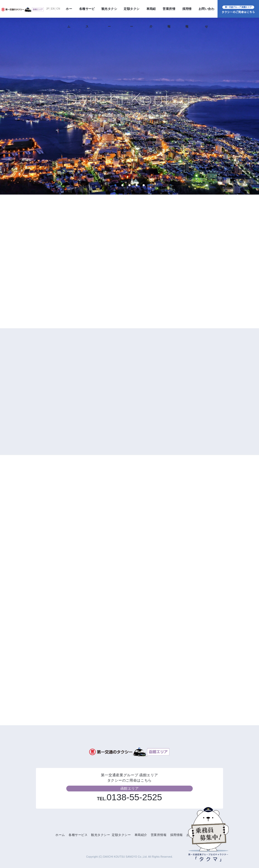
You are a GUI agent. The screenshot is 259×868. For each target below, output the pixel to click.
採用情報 (187, 12)
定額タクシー (132, 12)
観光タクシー (109, 12)
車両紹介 (151, 12)
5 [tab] (144, 185)
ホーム (69, 12)
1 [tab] (115, 185)
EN (53, 9)
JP (48, 9)
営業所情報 (169, 12)
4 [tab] (136, 185)
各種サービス (87, 12)
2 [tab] (122, 185)
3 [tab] (129, 185)
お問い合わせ (206, 12)
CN (58, 9)
